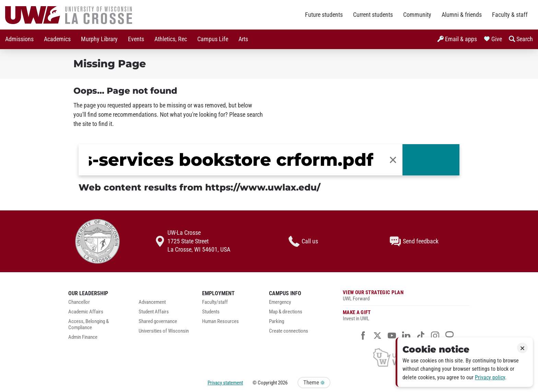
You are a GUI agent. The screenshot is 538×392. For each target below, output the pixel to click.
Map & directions (286, 312)
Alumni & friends (462, 15)
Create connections (289, 331)
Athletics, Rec (171, 39)
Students (211, 312)
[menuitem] (19, 39)
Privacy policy (490, 377)
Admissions (19, 39)
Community (417, 15)
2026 (283, 383)
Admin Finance (83, 337)
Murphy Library (99, 39)
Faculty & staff (510, 15)
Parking (277, 321)
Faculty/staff (215, 302)
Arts (243, 39)
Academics (57, 39)
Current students (373, 15)
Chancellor (79, 302)
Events (136, 39)
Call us (303, 241)
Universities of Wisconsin (164, 331)
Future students (324, 15)
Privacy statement (225, 383)
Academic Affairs (86, 312)
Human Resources (220, 321)
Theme (314, 383)
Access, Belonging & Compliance (89, 325)
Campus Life (213, 39)
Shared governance (158, 321)
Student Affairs (154, 312)
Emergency (280, 302)
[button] (393, 160)
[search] (231, 160)
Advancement (152, 302)
